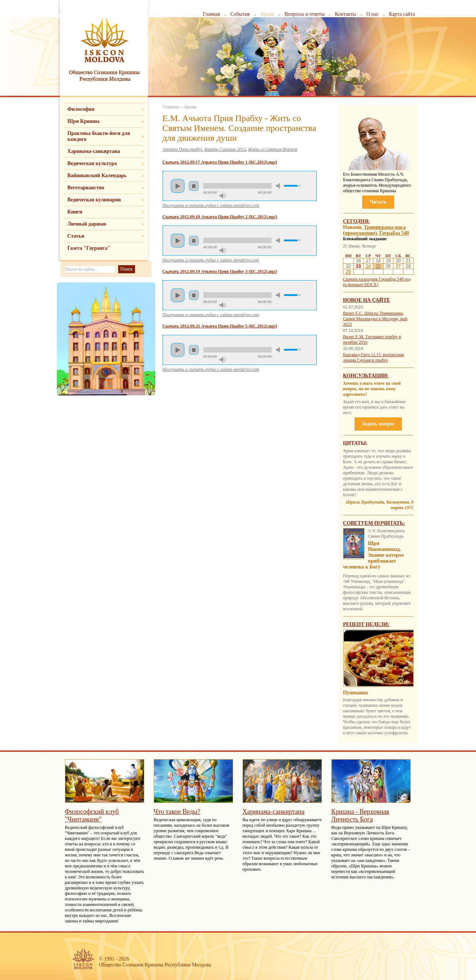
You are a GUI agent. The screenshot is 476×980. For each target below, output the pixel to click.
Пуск (178, 186)
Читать (378, 202)
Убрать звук (279, 186)
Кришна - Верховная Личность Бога (360, 816)
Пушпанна (356, 693)
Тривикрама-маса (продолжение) (375, 230)
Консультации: (366, 376)
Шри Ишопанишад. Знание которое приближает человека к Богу (374, 555)
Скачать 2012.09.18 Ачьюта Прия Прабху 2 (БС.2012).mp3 (220, 217)
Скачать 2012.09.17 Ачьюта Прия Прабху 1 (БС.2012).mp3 (220, 162)
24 (368, 266)
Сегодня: (357, 221)
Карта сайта (402, 14)
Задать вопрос (378, 424)
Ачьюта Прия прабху (182, 149)
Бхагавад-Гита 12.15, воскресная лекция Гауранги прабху (374, 357)
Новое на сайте (367, 300)
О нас (373, 14)
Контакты (345, 14)
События (240, 14)
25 (378, 266)
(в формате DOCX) (361, 285)
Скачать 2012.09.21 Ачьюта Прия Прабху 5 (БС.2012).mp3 (220, 326)
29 (348, 272)
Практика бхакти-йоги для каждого (99, 136)
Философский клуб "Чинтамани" (92, 816)
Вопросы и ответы (305, 14)
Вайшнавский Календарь (97, 175)
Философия (81, 109)
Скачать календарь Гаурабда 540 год (377, 279)
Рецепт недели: (366, 624)
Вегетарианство (86, 188)
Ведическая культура (92, 163)
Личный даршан (87, 224)
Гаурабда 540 (394, 233)
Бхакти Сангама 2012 (225, 149)
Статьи (76, 236)
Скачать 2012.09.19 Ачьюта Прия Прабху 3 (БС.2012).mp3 (220, 271)
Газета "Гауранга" (89, 248)
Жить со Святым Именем (273, 149)
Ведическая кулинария (94, 200)
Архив (267, 14)
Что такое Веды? (177, 812)
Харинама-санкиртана (94, 151)
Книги (75, 212)
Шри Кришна (84, 121)
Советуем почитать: (374, 523)
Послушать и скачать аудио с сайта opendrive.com (211, 205)
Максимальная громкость (223, 196)
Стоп (194, 186)
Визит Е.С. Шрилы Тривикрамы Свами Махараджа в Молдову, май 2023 (375, 319)
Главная (212, 14)
